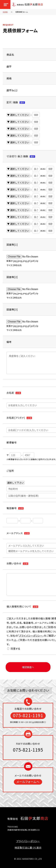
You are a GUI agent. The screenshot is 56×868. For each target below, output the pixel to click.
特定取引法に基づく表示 (28, 848)
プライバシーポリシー (31, 636)
